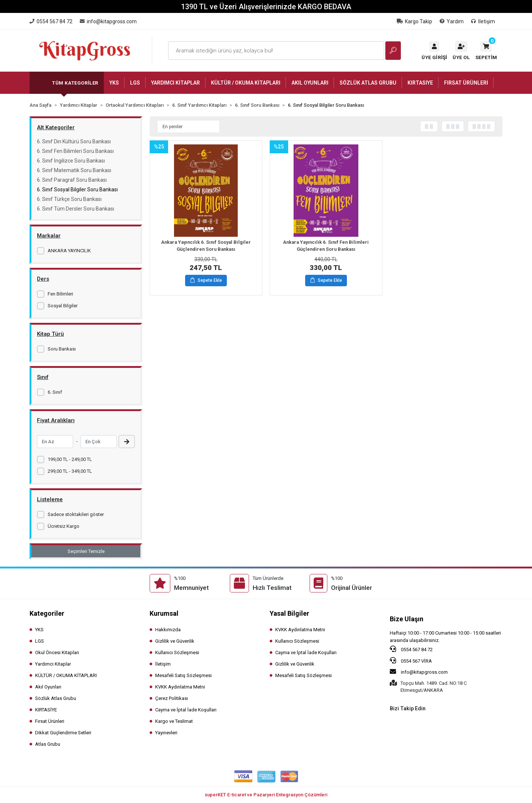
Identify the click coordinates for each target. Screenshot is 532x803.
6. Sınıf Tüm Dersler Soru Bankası (76, 209)
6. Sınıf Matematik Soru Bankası (74, 170)
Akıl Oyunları (48, 687)
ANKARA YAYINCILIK (69, 251)
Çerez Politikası (172, 698)
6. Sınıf (55, 392)
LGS (40, 641)
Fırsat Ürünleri (50, 721)
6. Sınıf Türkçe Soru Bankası (69, 199)
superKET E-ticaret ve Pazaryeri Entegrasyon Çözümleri (266, 795)
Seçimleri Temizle (86, 551)
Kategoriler (47, 613)
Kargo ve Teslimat (174, 721)
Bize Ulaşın (407, 619)
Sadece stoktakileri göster (76, 514)
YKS (39, 630)
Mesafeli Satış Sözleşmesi (183, 675)
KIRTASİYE (46, 710)
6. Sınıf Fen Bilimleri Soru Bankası (75, 151)
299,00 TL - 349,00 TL (70, 471)
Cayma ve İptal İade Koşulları (186, 710)
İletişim (483, 21)
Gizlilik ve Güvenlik (175, 641)
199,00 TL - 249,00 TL (70, 459)
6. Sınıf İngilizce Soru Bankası (71, 161)
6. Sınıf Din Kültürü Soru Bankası (74, 141)
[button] (486, 51)
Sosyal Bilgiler (63, 306)
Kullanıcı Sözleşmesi (177, 652)
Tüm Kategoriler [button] (75, 83)
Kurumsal (164, 613)
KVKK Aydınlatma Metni (180, 687)
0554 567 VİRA (411, 660)
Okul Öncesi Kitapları (57, 652)
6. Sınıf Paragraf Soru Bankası (72, 180)
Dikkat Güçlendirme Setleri (63, 733)
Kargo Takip (415, 21)
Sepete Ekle (206, 281)
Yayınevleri (166, 733)
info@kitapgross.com (419, 672)
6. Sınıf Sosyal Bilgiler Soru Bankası (77, 189)
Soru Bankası (62, 349)
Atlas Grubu (48, 744)
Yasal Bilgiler (289, 613)
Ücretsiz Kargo (64, 526)
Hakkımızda (168, 630)
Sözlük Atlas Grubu (56, 698)
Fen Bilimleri (60, 294)
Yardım (452, 21)
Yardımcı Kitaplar (53, 664)
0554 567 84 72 (411, 649)
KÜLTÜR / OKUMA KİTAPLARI (66, 675)
